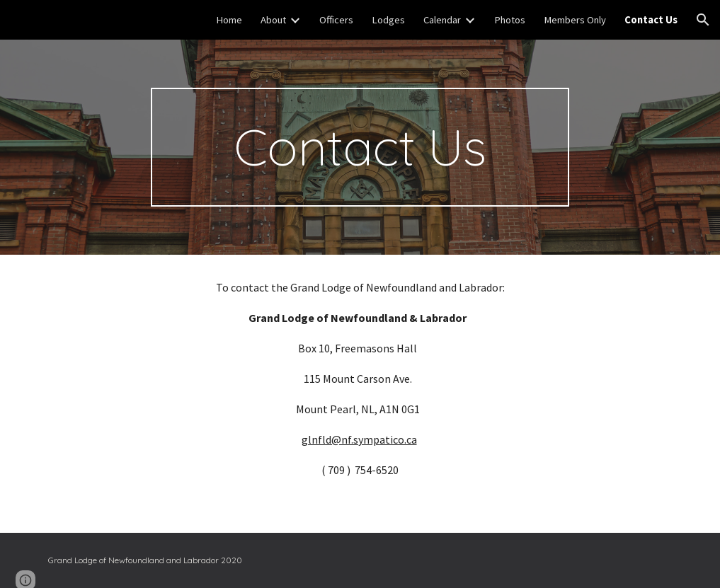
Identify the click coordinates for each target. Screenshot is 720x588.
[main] (360, 147)
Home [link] (229, 20)
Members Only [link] (575, 20)
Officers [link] (336, 20)
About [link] (273, 20)
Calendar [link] (442, 20)
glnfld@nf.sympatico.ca (359, 439)
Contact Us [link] (651, 20)
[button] (703, 20)
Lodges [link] (388, 20)
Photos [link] (510, 20)
